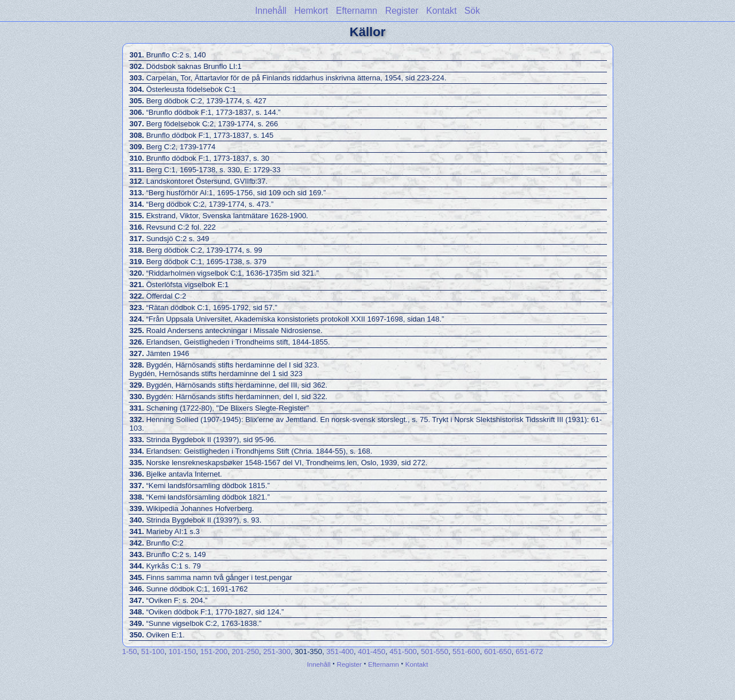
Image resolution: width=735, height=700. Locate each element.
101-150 (182, 651)
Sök (472, 11)
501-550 (435, 651)
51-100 (153, 651)
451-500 (403, 651)
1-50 (130, 651)
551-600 (466, 651)
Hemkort (312, 11)
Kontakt (441, 11)
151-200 (214, 651)
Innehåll (271, 11)
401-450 (372, 651)
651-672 (529, 651)
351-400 (340, 651)
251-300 (277, 651)
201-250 (245, 651)
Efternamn (357, 11)
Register (402, 11)
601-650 (498, 651)
